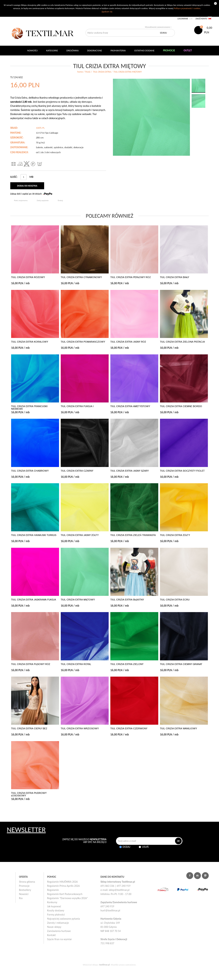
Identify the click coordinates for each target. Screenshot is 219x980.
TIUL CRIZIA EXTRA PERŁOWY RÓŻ (130, 277)
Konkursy (52, 902)
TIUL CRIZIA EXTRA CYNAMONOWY (81, 277)
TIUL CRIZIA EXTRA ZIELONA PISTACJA (182, 342)
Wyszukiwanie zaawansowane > (158, 27)
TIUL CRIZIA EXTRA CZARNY (77, 471)
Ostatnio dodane (144, 50)
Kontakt (51, 935)
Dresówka (72, 50)
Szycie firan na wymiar (60, 939)
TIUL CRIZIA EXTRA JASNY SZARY (130, 471)
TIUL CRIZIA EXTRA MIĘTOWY (78, 600)
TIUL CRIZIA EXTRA (102, 72)
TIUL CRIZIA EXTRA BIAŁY (175, 277)
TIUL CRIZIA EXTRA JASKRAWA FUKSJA (34, 600)
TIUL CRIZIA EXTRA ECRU (175, 600)
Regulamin (53, 890)
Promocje (24, 886)
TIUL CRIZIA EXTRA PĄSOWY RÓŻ (31, 664)
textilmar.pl (105, 965)
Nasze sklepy (54, 927)
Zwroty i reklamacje (58, 923)
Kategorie (52, 50)
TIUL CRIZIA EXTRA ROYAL (76, 664)
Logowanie (183, 19)
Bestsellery (25, 890)
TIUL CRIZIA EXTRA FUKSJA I (77, 406)
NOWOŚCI (32, 50)
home (80, 72)
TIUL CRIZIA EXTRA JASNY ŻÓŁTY (80, 535)
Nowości (24, 894)
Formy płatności (56, 915)
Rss (21, 898)
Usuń (145, 847)
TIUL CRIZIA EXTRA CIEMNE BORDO (181, 406)
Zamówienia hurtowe (59, 931)
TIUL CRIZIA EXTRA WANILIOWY (178, 729)
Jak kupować (54, 906)
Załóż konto (201, 19)
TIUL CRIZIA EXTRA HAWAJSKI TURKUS (34, 535)
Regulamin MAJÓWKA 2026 (63, 882)
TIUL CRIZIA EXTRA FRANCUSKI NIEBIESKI (29, 408)
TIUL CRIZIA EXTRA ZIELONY (127, 664)
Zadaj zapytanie (43, 200)
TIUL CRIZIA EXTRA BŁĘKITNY (127, 600)
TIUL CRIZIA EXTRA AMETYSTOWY (130, 406)
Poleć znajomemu (21, 200)
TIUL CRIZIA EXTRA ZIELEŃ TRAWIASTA (133, 535)
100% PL (40, 128)
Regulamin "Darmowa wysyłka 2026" (68, 898)
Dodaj (127, 847)
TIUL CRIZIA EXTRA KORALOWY (30, 342)
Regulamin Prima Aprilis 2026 (63, 886)
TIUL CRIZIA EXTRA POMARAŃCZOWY (83, 342)
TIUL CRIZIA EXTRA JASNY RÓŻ (128, 342)
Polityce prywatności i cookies (187, 8)
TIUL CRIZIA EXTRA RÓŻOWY (28, 277)
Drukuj (60, 200)
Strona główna (27, 882)
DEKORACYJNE (95, 50)
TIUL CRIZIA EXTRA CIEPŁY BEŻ (29, 729)
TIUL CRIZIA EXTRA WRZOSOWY (80, 729)
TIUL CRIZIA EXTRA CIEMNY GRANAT (181, 664)
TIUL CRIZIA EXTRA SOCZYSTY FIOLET (182, 471)
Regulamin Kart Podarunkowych (65, 894)
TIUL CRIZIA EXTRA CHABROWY (30, 471)
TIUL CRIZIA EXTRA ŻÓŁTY (175, 535)
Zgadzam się (107, 12)
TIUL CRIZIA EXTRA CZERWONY (129, 729)
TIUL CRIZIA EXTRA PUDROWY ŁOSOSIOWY (29, 794)
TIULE (88, 72)
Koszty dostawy (56, 910)
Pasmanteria (118, 50)
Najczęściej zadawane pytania (64, 919)
